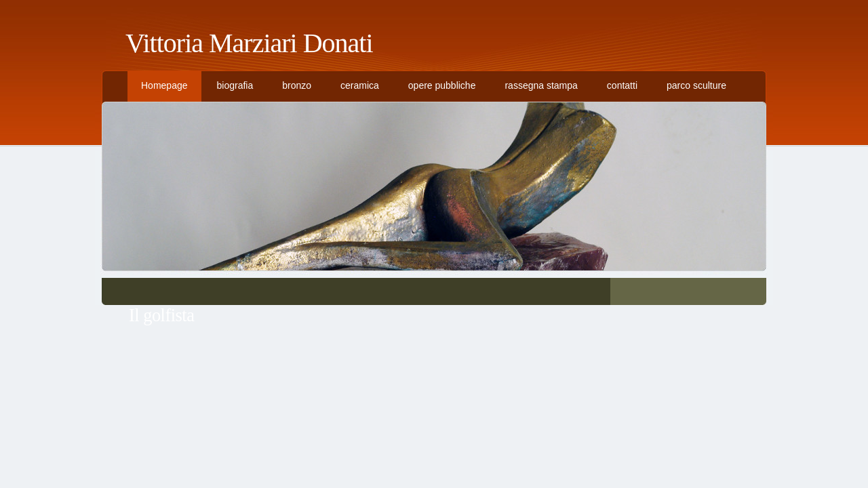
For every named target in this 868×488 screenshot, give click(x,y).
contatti (622, 85)
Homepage (164, 85)
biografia (235, 85)
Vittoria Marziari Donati (249, 43)
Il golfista (161, 315)
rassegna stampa (541, 85)
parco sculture (696, 85)
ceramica (360, 85)
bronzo (297, 85)
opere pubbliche (442, 85)
